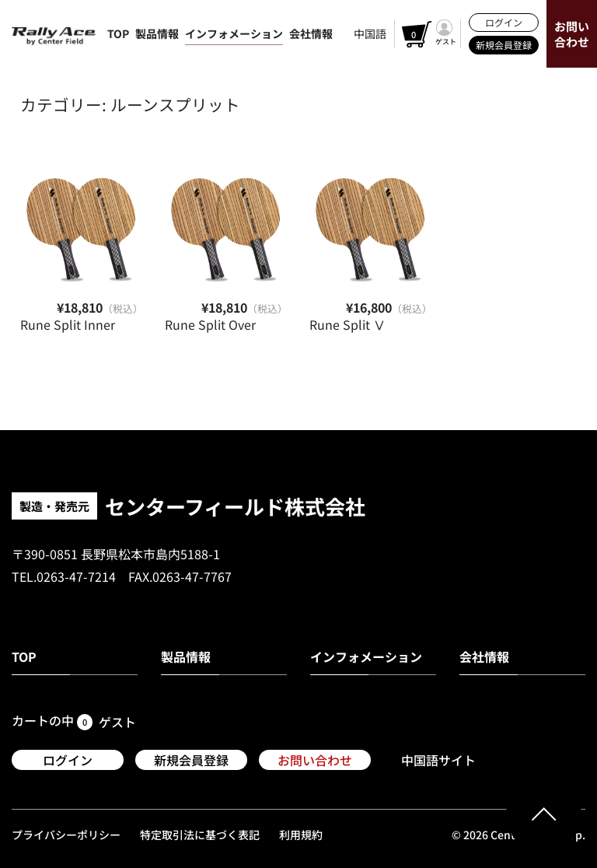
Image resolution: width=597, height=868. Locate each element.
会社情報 (311, 33)
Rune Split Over (210, 324)
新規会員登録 (504, 45)
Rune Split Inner (68, 324)
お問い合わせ (572, 34)
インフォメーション (234, 33)
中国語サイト (438, 760)
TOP (118, 33)
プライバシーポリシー (66, 835)
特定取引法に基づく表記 (200, 835)
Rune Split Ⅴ (347, 324)
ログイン (504, 22)
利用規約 (301, 835)
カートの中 (52, 722)
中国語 (370, 33)
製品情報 (157, 33)
